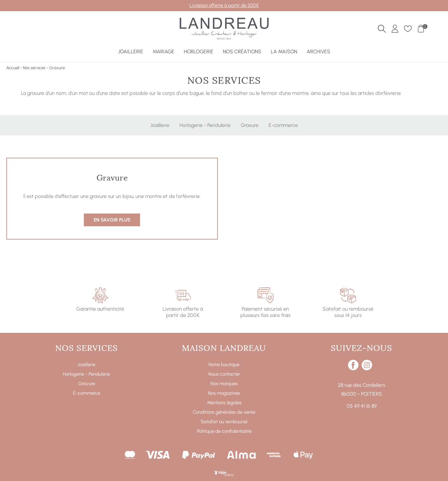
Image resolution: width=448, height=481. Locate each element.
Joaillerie (131, 52)
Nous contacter (224, 374)
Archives (318, 52)
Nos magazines (224, 393)
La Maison (284, 52)
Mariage (164, 52)
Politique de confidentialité (224, 431)
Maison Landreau (224, 347)
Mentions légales (224, 403)
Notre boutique (224, 365)
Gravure (250, 125)
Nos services (34, 68)
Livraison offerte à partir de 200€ (224, 5)
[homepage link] (224, 30)
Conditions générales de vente (224, 412)
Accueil (13, 68)
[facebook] (353, 369)
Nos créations (242, 52)
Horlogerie (199, 52)
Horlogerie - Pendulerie (205, 125)
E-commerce (283, 125)
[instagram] (367, 369)
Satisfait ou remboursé (224, 422)
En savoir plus (112, 220)
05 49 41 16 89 (362, 406)
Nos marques (224, 384)
